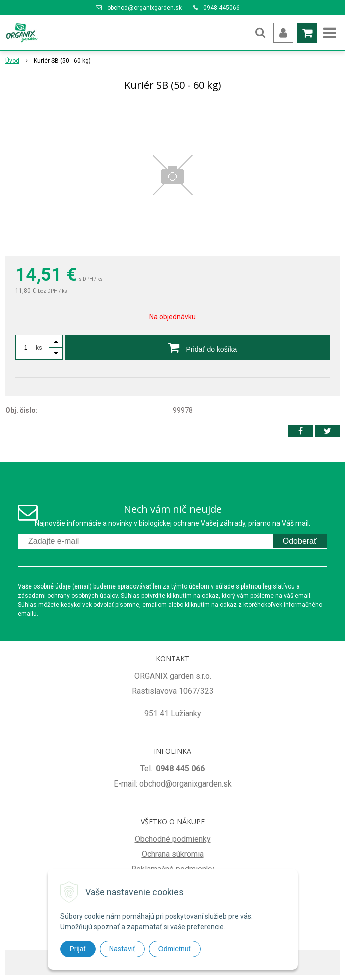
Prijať (78, 949)
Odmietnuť (175, 949)
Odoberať (300, 541)
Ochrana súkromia (173, 854)
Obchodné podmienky (173, 839)
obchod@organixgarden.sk (144, 8)
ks (39, 348)
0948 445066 (222, 8)
